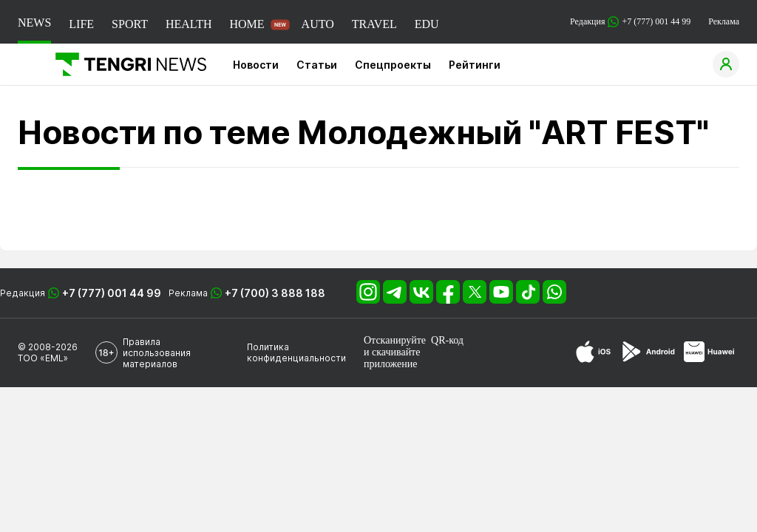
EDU (427, 24)
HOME (247, 24)
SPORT (130, 24)
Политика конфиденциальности (296, 352)
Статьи (317, 65)
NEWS (34, 23)
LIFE (81, 24)
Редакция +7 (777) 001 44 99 (630, 22)
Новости (256, 65)
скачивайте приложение (392, 358)
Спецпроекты (393, 65)
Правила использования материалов (157, 353)
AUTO (318, 24)
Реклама (724, 21)
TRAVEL (374, 24)
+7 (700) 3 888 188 (275, 293)
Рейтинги (475, 65)
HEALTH (189, 24)
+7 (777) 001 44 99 (112, 293)
